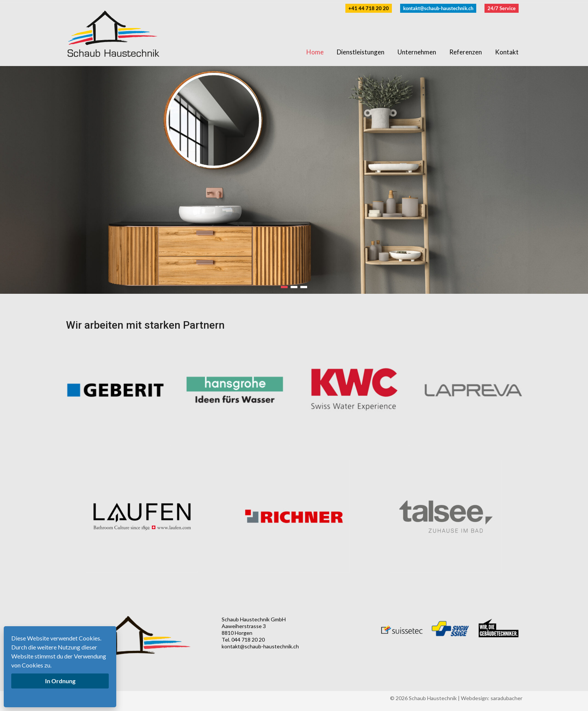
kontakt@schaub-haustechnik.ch (438, 8)
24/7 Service (502, 8)
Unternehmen (417, 52)
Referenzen (466, 52)
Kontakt (507, 52)
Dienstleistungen (361, 52)
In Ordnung (60, 681)
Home (315, 52)
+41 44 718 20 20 (369, 8)
